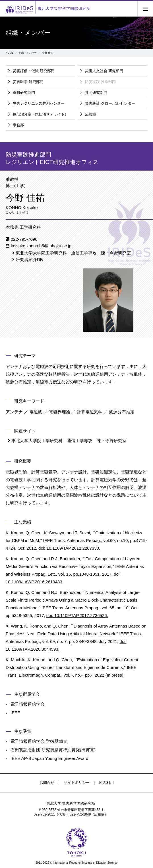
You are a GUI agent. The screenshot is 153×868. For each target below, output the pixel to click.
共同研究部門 (96, 93)
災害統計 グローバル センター (110, 103)
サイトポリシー (77, 783)
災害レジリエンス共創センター (39, 103)
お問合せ (47, 783)
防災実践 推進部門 (100, 82)
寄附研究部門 (24, 93)
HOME (10, 53)
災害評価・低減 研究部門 (34, 71)
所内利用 (106, 783)
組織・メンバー (28, 53)
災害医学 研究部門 (28, 82)
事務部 (18, 125)
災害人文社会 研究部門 (104, 71)
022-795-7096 (24, 239)
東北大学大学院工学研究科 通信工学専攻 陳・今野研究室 (73, 253)
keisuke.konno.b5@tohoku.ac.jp (41, 246)
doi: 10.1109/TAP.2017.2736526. (77, 615)
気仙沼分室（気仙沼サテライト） (41, 114)
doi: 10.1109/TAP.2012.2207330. (69, 548)
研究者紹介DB (29, 259)
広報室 (91, 114)
